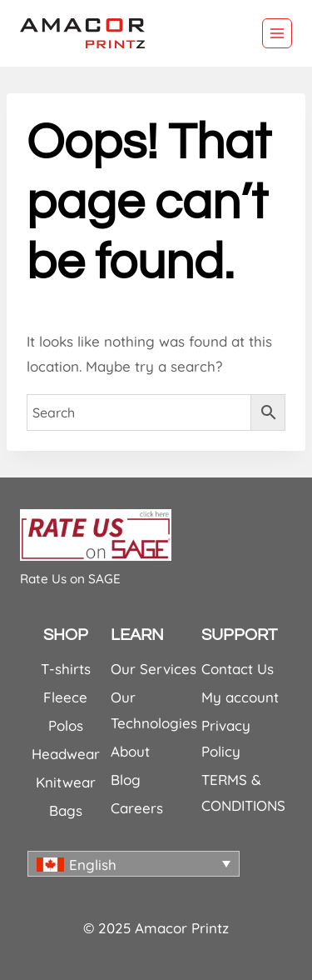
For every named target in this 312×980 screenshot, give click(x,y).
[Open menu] (277, 33)
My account (240, 697)
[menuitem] (134, 864)
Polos (66, 725)
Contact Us (238, 669)
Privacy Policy (226, 738)
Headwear (66, 754)
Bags (66, 810)
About (130, 751)
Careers (137, 808)
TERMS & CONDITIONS (243, 792)
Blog (126, 780)
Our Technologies (154, 710)
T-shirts (66, 669)
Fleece (65, 697)
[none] (134, 864)
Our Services (154, 669)
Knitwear (66, 782)
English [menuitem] (93, 865)
